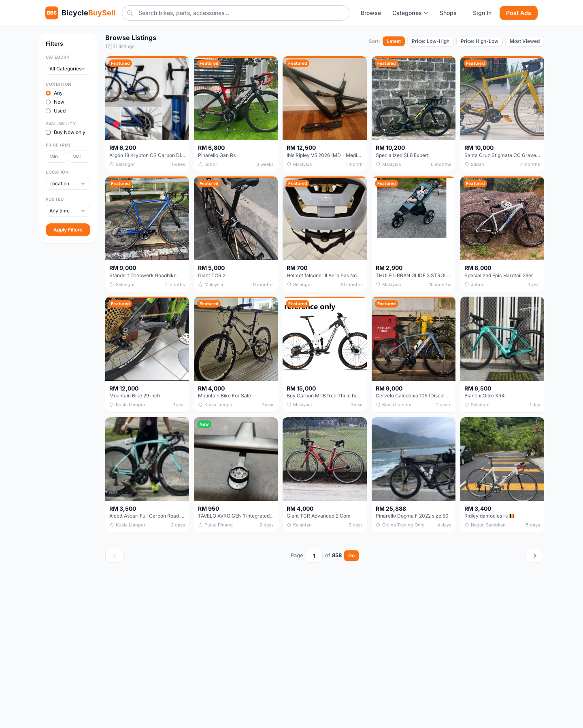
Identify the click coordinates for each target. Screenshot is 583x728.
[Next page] (535, 556)
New (55, 102)
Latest (394, 41)
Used (56, 111)
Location (57, 172)
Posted (55, 199)
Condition (59, 84)
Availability (61, 123)
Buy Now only (66, 132)
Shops (448, 13)
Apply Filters (68, 230)
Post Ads (519, 13)
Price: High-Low (480, 41)
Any (54, 93)
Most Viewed (525, 41)
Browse (371, 13)
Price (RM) (58, 145)
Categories (410, 13)
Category (58, 57)
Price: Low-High (431, 41)
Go (351, 555)
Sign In (482, 13)
